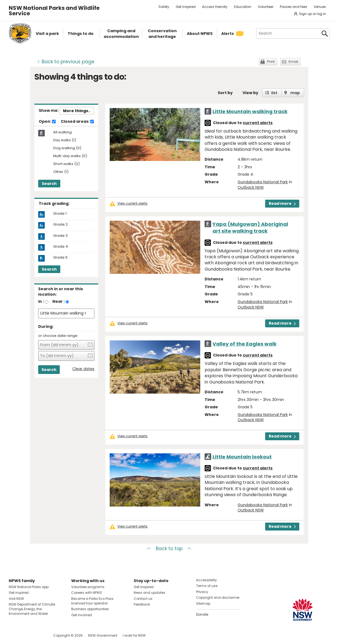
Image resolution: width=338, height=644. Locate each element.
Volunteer (266, 7)
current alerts (258, 123)
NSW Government (103, 635)
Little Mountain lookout (242, 457)
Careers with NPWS (87, 593)
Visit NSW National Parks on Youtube (37, 635)
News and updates (149, 593)
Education (243, 7)
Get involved (82, 615)
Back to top (169, 549)
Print (271, 62)
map (295, 93)
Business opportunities (90, 609)
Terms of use (207, 586)
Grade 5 (60, 257)
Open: (47, 122)
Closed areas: (77, 122)
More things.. (77, 111)
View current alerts (132, 203)
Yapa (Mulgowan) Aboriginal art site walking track (250, 227)
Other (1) (61, 172)
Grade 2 (60, 224)
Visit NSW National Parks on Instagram (26, 635)
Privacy (202, 592)
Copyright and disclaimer (218, 597)
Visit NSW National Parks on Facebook (14, 635)
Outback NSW (251, 187)
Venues (320, 7)
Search (49, 184)
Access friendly (215, 7)
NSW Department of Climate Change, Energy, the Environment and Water (32, 609)
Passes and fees (294, 7)
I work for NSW (134, 635)
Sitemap (203, 603)
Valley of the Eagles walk (245, 344)
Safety (164, 7)
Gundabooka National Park (263, 182)
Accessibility (207, 580)
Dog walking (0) (67, 148)
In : (41, 301)
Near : (59, 301)
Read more (282, 203)
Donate (202, 614)
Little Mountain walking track (250, 111)
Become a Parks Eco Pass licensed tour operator (92, 601)
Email (293, 62)
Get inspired (186, 7)
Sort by (225, 93)
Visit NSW (16, 599)
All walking (62, 132)
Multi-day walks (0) (70, 156)
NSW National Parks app (29, 587)
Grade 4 (61, 247)
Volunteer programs (88, 587)
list (274, 93)
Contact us (143, 599)
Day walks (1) (65, 140)
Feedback (142, 604)
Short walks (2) (66, 164)
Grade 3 (60, 236)
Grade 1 (60, 214)
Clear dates (83, 369)
